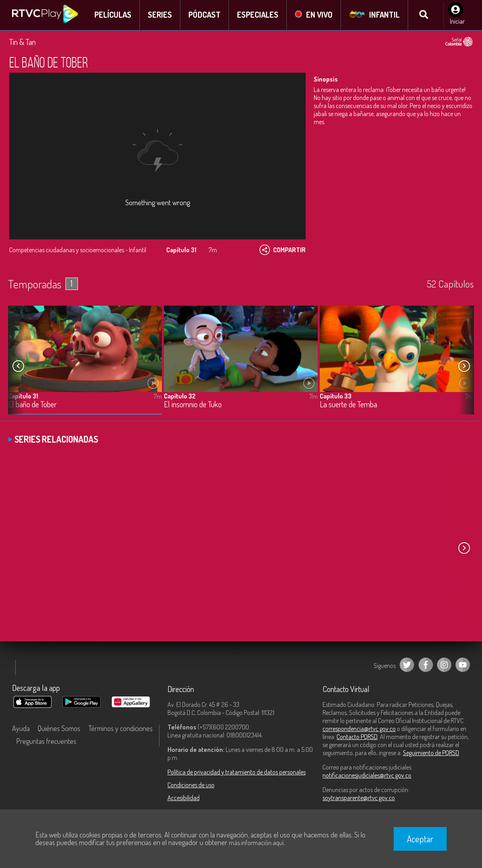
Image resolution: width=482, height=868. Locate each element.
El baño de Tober (32, 405)
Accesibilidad (184, 798)
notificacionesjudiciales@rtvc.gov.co (367, 776)
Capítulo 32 (180, 397)
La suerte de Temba (348, 405)
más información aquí (256, 843)
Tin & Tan (22, 42)
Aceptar (420, 839)
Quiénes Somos (59, 729)
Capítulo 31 (23, 397)
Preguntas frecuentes (46, 741)
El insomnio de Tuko (193, 405)
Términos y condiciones (120, 729)
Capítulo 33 (336, 397)
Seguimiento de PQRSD (431, 753)
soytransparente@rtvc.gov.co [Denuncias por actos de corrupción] (359, 798)
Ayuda (21, 729)
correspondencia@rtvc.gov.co (359, 729)
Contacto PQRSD (357, 737)
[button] (464, 366)
